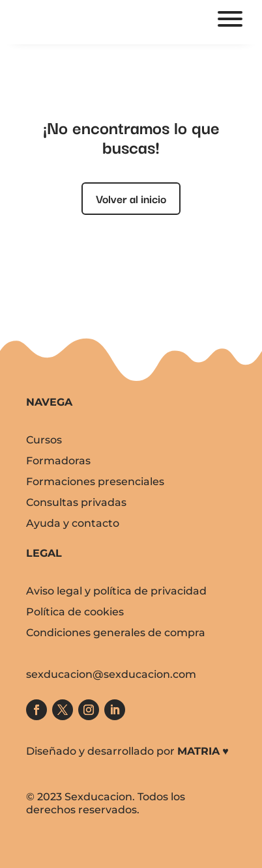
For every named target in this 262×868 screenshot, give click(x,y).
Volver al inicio (131, 198)
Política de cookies (75, 612)
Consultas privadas (76, 502)
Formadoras (58, 461)
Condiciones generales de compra (116, 633)
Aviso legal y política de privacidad (116, 591)
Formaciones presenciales (95, 482)
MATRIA (198, 751)
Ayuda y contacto (73, 523)
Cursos (44, 440)
